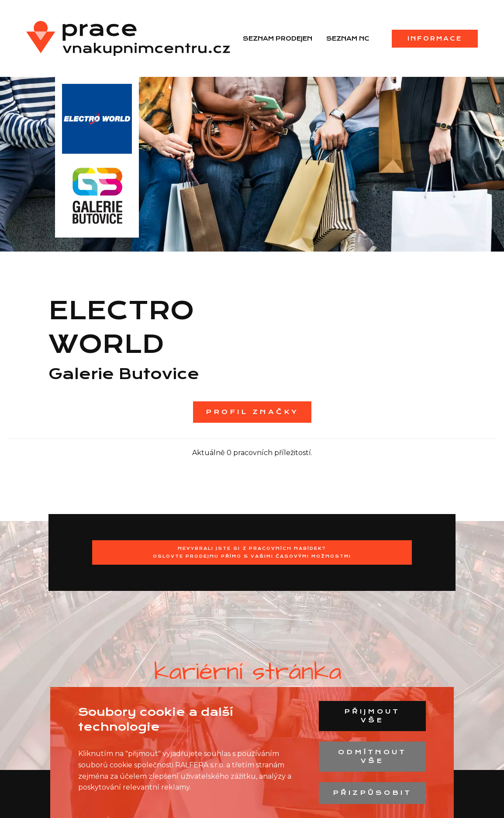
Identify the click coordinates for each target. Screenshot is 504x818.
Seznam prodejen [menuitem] (278, 38)
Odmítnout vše (372, 756)
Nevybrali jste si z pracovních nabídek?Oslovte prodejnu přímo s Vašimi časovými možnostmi (252, 552)
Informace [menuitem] (435, 38)
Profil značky (252, 412)
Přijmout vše (372, 716)
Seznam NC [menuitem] (348, 38)
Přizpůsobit (372, 793)
